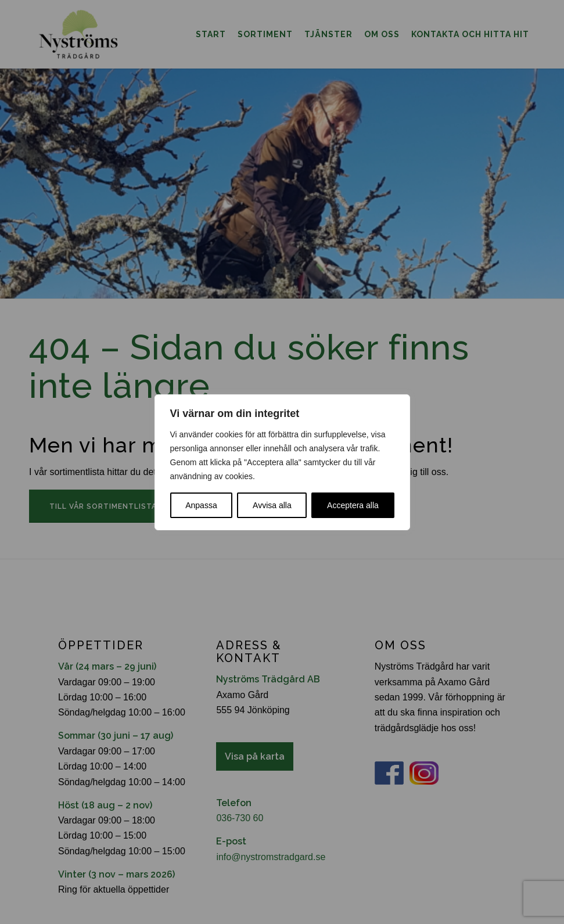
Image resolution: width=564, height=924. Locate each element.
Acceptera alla (353, 505)
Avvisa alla (272, 505)
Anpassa (201, 505)
